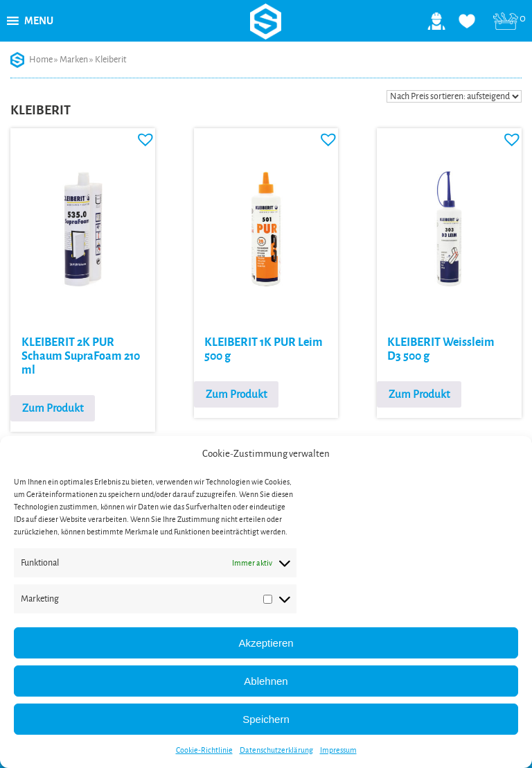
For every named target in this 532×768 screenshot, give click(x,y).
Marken (74, 60)
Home (41, 60)
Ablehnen (266, 681)
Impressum (338, 750)
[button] (39, 21)
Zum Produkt (53, 408)
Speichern (266, 719)
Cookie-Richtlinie (204, 750)
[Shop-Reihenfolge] (454, 96)
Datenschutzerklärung (276, 750)
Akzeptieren (266, 643)
